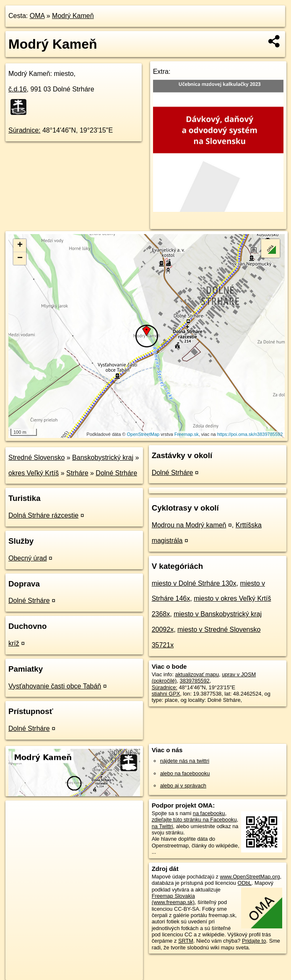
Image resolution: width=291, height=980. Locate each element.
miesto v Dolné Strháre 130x (194, 583)
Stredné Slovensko (36, 457)
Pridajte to (254, 941)
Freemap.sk (187, 434)
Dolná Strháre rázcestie (43, 515)
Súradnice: (25, 130)
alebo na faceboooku (185, 773)
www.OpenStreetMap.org (250, 877)
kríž (14, 643)
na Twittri (162, 826)
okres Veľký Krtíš (34, 473)
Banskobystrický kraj (103, 457)
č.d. (18, 89)
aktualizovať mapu (197, 674)
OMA (37, 16)
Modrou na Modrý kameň (189, 525)
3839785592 (195, 681)
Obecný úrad (28, 558)
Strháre (77, 473)
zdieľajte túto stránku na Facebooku (194, 820)
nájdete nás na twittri (185, 761)
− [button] (20, 258)
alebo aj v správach (183, 786)
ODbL (245, 883)
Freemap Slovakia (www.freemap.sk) (173, 899)
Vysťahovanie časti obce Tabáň (55, 686)
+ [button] (20, 245)
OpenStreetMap (143, 434)
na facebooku (209, 813)
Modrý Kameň (73, 16)
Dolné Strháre (116, 473)
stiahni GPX (166, 694)
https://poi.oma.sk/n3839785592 (250, 434)
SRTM (186, 941)
